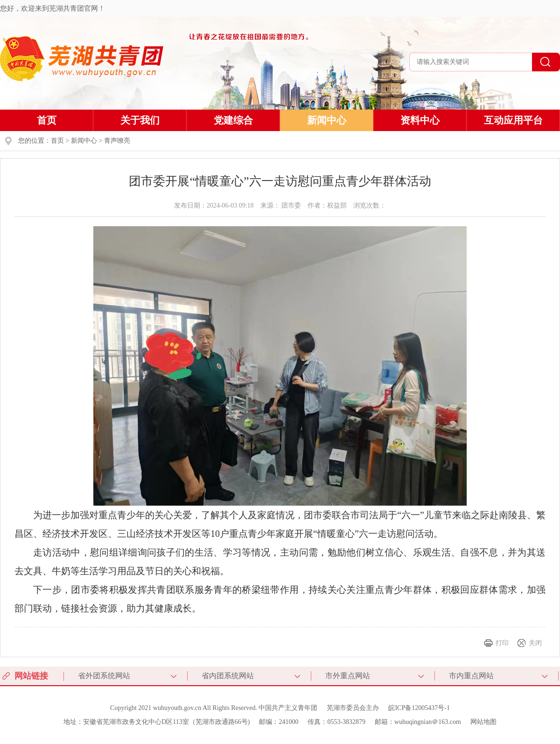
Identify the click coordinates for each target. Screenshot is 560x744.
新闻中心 (327, 120)
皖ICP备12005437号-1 (419, 708)
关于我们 (140, 120)
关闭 (535, 643)
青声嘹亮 (117, 141)
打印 (502, 643)
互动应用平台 (513, 120)
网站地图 (483, 722)
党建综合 (233, 120)
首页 (47, 120)
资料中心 (420, 120)
